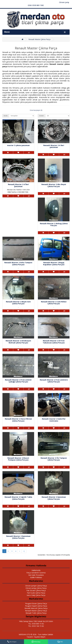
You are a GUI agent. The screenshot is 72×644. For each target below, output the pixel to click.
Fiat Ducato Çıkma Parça (36, 590)
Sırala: (6, 116)
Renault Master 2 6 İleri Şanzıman (18, 185)
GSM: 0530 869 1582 (36, 5)
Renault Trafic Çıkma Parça (36, 613)
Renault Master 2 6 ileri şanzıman (54, 146)
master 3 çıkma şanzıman (18, 145)
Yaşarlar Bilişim (40, 637)
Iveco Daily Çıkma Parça (36, 595)
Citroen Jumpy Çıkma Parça (36, 588)
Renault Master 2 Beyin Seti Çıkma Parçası (18, 303)
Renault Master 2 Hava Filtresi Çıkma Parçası (18, 420)
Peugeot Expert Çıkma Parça (36, 606)
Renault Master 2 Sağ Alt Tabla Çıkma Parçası (18, 498)
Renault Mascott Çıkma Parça (36, 608)
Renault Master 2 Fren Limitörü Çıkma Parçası (54, 381)
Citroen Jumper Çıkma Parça (36, 586)
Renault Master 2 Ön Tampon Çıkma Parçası (54, 459)
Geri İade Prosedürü (36, 575)
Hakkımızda (36, 570)
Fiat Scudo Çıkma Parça (36, 593)
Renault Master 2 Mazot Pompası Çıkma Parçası (18, 459)
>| (24, 551)
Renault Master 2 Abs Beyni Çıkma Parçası (54, 185)
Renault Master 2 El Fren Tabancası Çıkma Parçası (54, 342)
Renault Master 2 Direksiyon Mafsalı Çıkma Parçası (18, 342)
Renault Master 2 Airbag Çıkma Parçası (54, 224)
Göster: (42, 116)
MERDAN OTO (24, 634)
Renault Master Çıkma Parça (39, 39)
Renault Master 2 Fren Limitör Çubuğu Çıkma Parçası (18, 381)
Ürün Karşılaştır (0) (36, 110)
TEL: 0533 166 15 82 (36, 626)
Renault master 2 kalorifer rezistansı (54, 420)
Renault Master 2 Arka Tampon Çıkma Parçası (18, 263)
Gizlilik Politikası (36, 577)
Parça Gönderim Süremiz (36, 573)
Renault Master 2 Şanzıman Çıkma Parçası (54, 498)
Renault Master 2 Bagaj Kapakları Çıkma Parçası (54, 263)
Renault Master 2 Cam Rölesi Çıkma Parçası (54, 303)
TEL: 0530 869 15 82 (36, 624)
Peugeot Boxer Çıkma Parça (36, 603)
